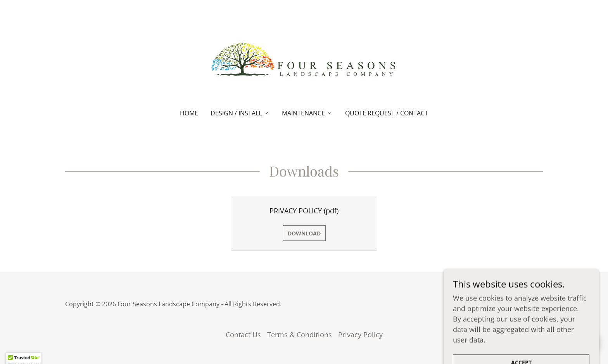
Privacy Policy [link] (360, 335)
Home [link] (189, 113)
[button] (240, 113)
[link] (304, 60)
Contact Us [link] (243, 335)
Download (304, 233)
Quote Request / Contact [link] (387, 113)
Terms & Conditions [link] (300, 335)
